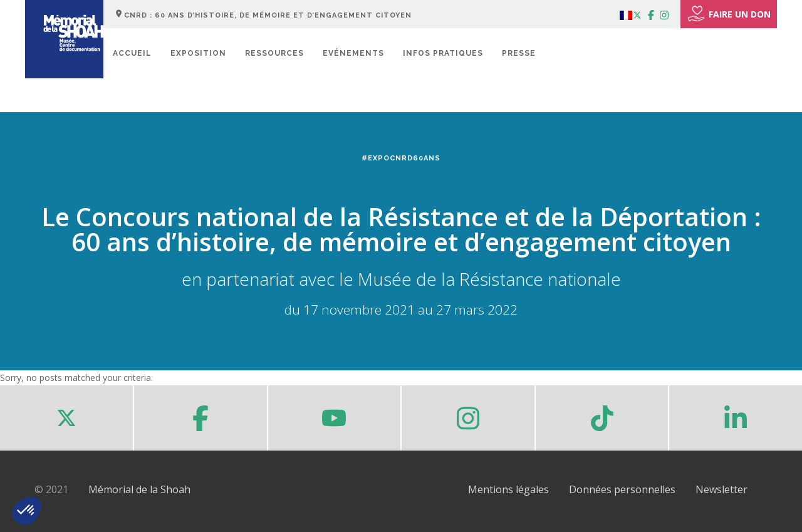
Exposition (198, 53)
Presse (519, 53)
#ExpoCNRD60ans (401, 158)
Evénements (353, 53)
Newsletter (721, 489)
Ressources (274, 53)
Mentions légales (508, 489)
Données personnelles (622, 489)
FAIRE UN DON (729, 14)
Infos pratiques (443, 53)
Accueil (132, 53)
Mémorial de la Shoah (139, 489)
